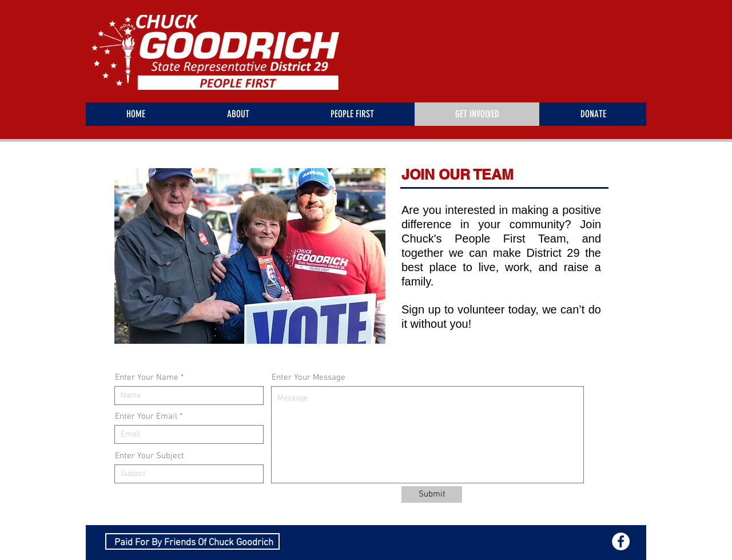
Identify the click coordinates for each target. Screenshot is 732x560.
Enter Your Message (309, 378)
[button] (250, 256)
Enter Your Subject (150, 456)
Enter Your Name (147, 378)
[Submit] (432, 495)
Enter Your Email (146, 417)
